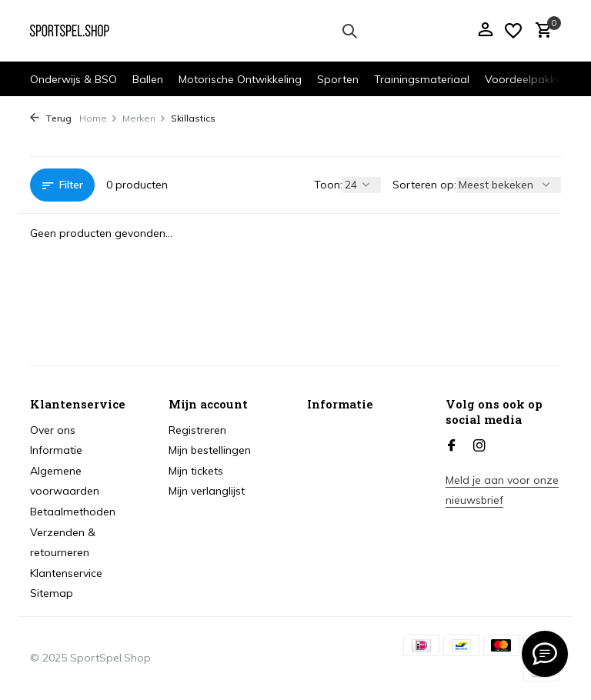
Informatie (56, 450)
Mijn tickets (196, 471)
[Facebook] (452, 446)
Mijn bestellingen (210, 450)
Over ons (53, 430)
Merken (144, 118)
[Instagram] (479, 446)
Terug (51, 118)
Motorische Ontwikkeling (240, 79)
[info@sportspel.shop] (545, 654)
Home (98, 118)
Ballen (148, 79)
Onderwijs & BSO (73, 79)
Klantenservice (66, 573)
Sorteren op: (424, 185)
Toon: (328, 185)
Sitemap (52, 593)
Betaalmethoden (73, 512)
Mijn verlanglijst (207, 491)
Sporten (338, 79)
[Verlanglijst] (513, 31)
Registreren (197, 430)
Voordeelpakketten (533, 79)
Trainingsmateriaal (422, 79)
